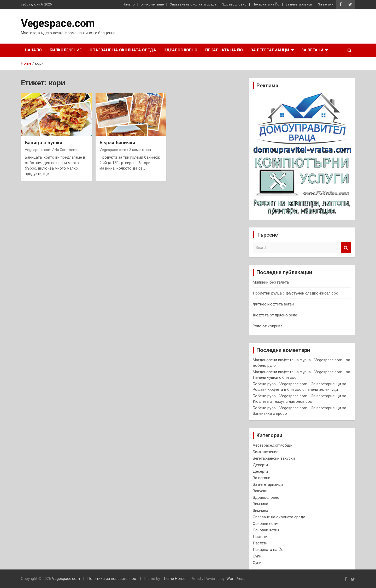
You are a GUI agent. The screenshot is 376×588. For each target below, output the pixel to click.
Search (346, 248)
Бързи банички (117, 143)
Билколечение (152, 4)
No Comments (66, 150)
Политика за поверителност (113, 579)
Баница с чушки (44, 143)
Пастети (260, 537)
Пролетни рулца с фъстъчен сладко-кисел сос (295, 293)
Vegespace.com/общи (273, 445)
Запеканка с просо (270, 413)
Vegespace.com (58, 23)
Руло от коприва (268, 326)
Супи (257, 556)
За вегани (326, 4)
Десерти (260, 465)
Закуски (260, 491)
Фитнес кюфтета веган (273, 304)
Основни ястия (266, 524)
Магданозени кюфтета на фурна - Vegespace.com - (299, 360)
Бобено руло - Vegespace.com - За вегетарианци (297, 384)
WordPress (236, 579)
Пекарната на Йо (266, 4)
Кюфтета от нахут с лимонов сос (282, 401)
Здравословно (234, 4)
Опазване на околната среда (193, 4)
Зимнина (260, 504)
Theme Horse (174, 579)
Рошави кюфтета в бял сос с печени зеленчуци (295, 389)
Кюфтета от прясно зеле (275, 315)
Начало (129, 4)
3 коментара (140, 150)
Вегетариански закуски (274, 458)
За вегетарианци (299, 4)
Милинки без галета (271, 282)
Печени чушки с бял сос (275, 377)
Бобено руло (264, 365)
